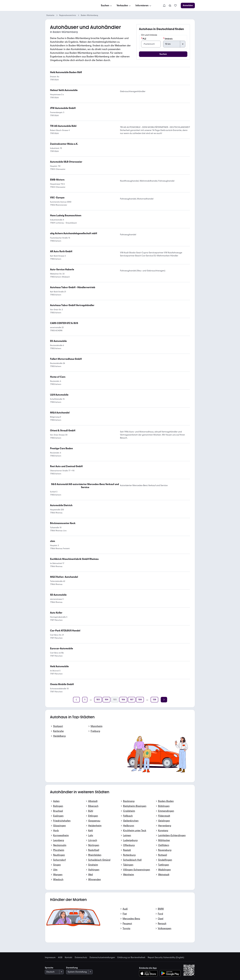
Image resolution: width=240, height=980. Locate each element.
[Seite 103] (98, 700)
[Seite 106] (123, 700)
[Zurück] (76, 700)
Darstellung (72, 968)
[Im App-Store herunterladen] (149, 973)
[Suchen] (107, 6)
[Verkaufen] (124, 6)
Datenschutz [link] (81, 958)
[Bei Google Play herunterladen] (170, 973)
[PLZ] (151, 44)
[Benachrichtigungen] (164, 6)
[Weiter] (164, 700)
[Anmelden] (188, 6)
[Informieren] (144, 6)
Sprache (49, 968)
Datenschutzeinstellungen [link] (102, 958)
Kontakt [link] (68, 958)
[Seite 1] (85, 700)
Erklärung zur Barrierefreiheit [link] (131, 958)
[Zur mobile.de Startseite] (68, 6)
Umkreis (168, 39)
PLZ (144, 39)
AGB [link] (60, 958)
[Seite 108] (140, 700)
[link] (170, 6)
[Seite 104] (106, 700)
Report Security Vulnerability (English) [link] (166, 958)
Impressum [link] (50, 958)
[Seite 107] (132, 700)
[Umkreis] (174, 44)
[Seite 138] (154, 700)
